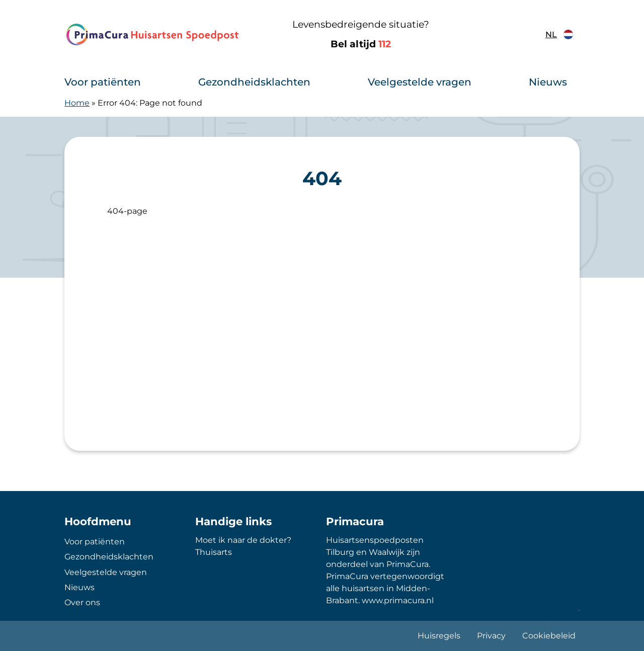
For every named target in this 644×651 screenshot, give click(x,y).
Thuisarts (214, 552)
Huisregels (439, 636)
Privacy (491, 636)
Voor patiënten (103, 82)
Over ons (82, 602)
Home (77, 103)
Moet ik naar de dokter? (243, 540)
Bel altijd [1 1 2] (361, 44)
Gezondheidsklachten (254, 82)
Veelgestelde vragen (420, 82)
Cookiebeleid (549, 636)
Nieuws (548, 82)
